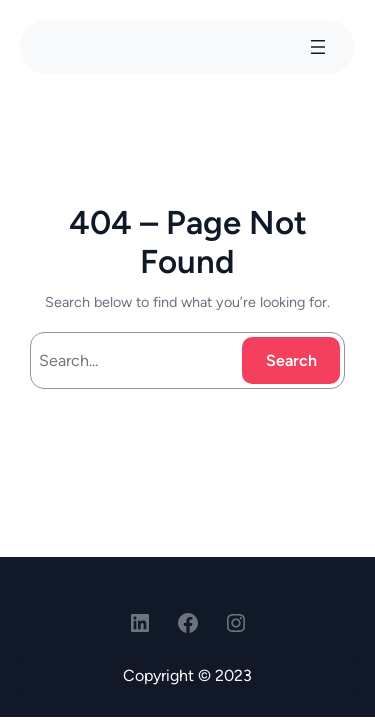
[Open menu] (318, 47)
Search (291, 360)
